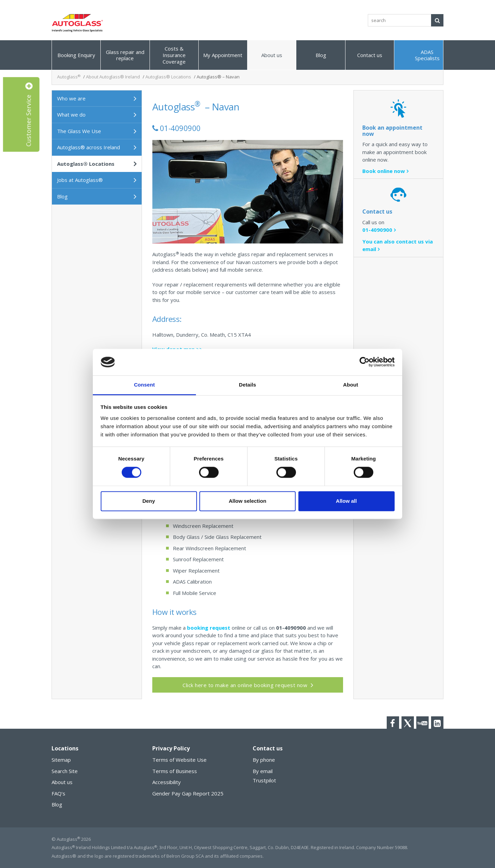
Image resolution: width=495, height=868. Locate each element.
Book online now (384, 171)
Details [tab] (247, 385)
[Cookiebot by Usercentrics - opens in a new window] (365, 362)
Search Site (65, 771)
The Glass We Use (79, 131)
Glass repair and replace (125, 55)
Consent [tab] (145, 385)
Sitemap (61, 760)
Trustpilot (264, 780)
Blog (321, 55)
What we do (71, 115)
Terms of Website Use (179, 760)
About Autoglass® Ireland (113, 77)
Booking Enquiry (76, 55)
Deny (149, 501)
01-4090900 (377, 230)
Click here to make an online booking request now (245, 685)
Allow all (346, 501)
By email (263, 771)
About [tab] (351, 385)
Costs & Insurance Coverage (174, 55)
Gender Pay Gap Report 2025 (188, 793)
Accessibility (167, 782)
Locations (65, 748)
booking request (209, 628)
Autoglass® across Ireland (89, 147)
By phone (264, 760)
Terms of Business (175, 771)
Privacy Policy (171, 748)
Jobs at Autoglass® (80, 180)
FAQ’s (58, 793)
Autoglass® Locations (168, 77)
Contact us (370, 55)
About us (272, 55)
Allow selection (247, 501)
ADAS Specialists (427, 55)
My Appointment (223, 55)
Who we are (71, 98)
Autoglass (69, 77)
